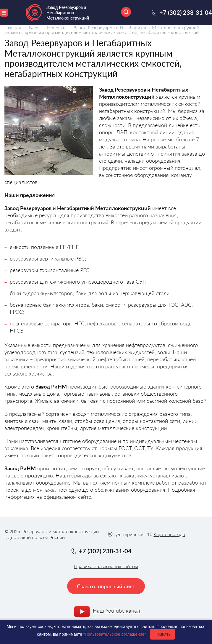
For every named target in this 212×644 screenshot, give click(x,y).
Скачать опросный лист (106, 586)
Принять (162, 634)
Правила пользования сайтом (106, 566)
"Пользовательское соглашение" (115, 634)
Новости (56, 27)
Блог (34, 27)
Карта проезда (169, 534)
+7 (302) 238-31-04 (186, 12)
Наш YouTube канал (116, 611)
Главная (13, 27)
